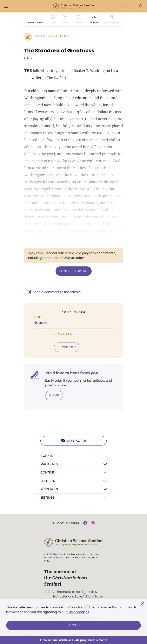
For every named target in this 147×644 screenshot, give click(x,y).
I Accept (73, 625)
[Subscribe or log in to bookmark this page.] (79, 19)
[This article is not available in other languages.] (112, 19)
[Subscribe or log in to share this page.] (65, 19)
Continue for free (74, 271)
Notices (40, 322)
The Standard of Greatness (59, 51)
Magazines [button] (49, 464)
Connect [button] (48, 456)
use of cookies (78, 612)
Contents (67, 347)
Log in (125, 6)
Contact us (73, 441)
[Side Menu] (6, 6)
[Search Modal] (141, 6)
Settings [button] (47, 498)
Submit (54, 395)
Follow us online (66, 523)
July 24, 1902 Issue (59, 36)
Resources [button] (49, 489)
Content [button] (47, 472)
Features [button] (48, 481)
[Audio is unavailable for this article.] (53, 19)
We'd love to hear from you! (73, 373)
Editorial (40, 36)
